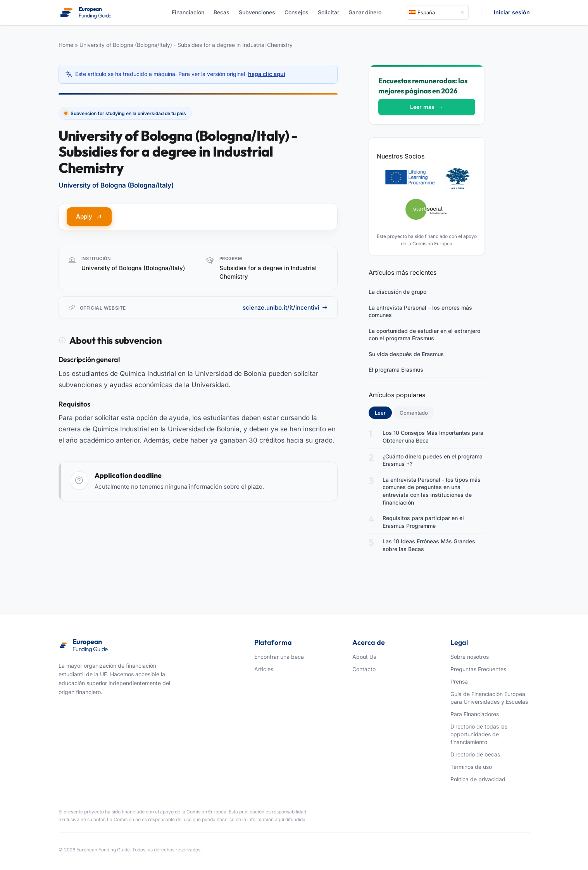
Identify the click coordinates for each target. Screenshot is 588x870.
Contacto (364, 669)
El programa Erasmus (396, 370)
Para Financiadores (475, 714)
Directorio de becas (475, 754)
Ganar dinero (365, 12)
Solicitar (328, 12)
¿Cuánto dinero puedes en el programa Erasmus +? (433, 460)
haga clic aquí (267, 74)
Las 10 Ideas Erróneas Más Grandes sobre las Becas (429, 545)
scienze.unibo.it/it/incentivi (285, 308)
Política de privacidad (478, 779)
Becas (222, 12)
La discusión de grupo (397, 292)
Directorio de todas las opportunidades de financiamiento (479, 734)
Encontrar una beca (279, 657)
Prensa (459, 681)
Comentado (414, 413)
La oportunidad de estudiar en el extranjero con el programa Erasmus (424, 335)
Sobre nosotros (470, 657)
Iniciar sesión (512, 12)
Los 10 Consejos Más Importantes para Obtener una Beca (433, 437)
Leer (383, 412)
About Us (364, 657)
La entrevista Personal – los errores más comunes (420, 311)
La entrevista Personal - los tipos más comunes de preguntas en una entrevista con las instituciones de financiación (432, 491)
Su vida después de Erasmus (406, 354)
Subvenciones (257, 12)
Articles (264, 669)
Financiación (188, 12)
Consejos (297, 12)
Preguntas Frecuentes (478, 669)
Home (66, 45)
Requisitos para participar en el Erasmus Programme (423, 522)
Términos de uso (471, 767)
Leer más (427, 107)
